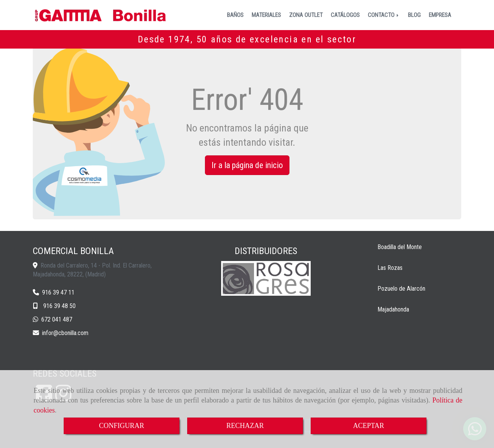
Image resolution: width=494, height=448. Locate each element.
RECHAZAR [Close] (245, 426)
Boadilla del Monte (400, 247)
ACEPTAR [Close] (369, 426)
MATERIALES (266, 15)
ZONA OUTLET (306, 15)
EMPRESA (440, 15)
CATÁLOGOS (345, 15)
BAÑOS (235, 15)
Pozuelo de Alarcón (401, 289)
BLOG (414, 15)
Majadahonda (393, 309)
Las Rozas (390, 268)
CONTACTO (384, 15)
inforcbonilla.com (65, 333)
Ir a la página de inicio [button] (247, 165)
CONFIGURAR (121, 426)
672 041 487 (57, 319)
